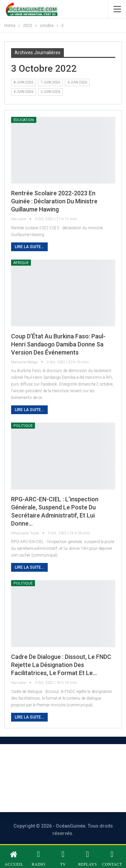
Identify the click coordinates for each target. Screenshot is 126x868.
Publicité (84, 778)
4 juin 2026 (24, 92)
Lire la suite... (29, 247)
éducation (24, 120)
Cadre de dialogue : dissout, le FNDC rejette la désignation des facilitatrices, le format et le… (61, 665)
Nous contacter (36, 778)
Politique (23, 426)
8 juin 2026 (24, 82)
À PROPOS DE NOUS (55, 760)
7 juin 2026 (50, 82)
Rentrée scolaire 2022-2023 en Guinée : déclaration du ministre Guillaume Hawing (54, 201)
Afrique (21, 263)
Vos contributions (55, 796)
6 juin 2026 (77, 82)
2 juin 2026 (50, 92)
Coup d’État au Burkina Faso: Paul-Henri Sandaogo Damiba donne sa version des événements (58, 344)
